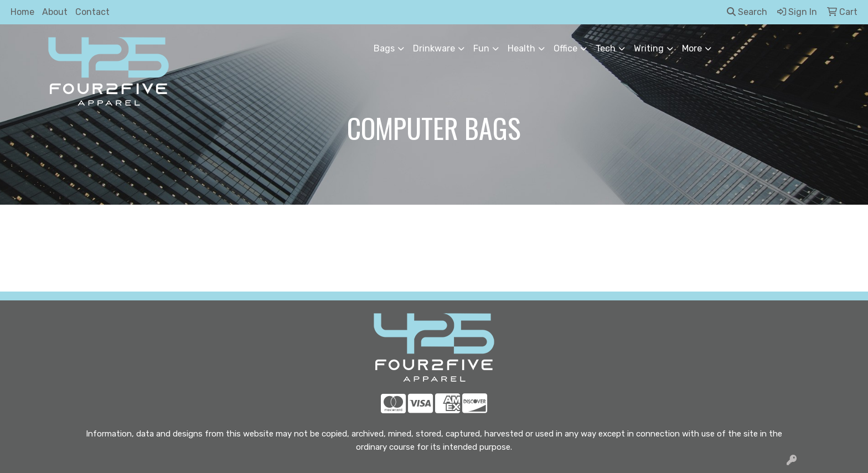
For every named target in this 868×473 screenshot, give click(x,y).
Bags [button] (384, 48)
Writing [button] (649, 48)
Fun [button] (481, 48)
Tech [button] (606, 48)
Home (22, 12)
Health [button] (521, 48)
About (55, 12)
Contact (92, 12)
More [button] (692, 48)
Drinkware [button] (434, 48)
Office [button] (565, 48)
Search (747, 12)
